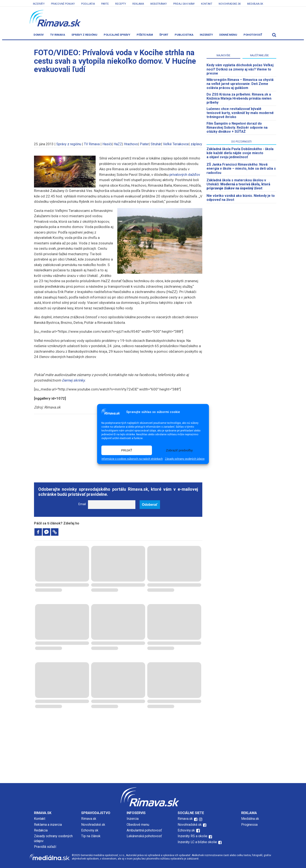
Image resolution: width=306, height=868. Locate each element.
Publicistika (184, 35)
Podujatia (88, 4)
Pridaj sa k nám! (184, 4)
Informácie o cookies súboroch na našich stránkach (132, 459)
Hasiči (107, 144)
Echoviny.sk (90, 830)
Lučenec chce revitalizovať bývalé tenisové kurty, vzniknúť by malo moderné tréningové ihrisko (240, 113)
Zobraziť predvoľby (179, 450)
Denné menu (228, 35)
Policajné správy (117, 35)
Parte (105, 4)
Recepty (121, 4)
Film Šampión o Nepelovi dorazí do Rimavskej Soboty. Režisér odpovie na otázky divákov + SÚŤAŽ (237, 128)
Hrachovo (131, 144)
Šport (164, 35)
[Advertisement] (118, 106)
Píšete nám (145, 35)
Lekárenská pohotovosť (145, 836)
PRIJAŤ (127, 450)
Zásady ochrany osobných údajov (185, 459)
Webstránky (159, 4)
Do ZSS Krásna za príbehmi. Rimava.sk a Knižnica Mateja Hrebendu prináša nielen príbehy (239, 98)
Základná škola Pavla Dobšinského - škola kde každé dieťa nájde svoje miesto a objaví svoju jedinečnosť (240, 153)
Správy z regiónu (84, 35)
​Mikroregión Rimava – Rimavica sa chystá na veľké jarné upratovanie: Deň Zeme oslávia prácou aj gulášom (240, 84)
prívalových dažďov (185, 175)
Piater (144, 144)
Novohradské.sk (93, 825)
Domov (39, 35)
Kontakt (207, 4)
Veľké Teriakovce (176, 144)
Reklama (138, 4)
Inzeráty (39, 4)
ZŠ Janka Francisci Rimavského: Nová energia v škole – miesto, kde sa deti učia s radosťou (241, 168)
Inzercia (133, 819)
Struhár (156, 144)
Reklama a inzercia (48, 825)
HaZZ (118, 144)
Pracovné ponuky (63, 4)
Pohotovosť (253, 35)
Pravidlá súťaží (45, 847)
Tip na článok (91, 836)
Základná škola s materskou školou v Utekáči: (238, 184)
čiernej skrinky (73, 380)
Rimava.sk (89, 819)
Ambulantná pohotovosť (145, 830)
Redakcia (41, 830)
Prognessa (249, 825)
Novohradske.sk (230, 4)
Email (82, 504)
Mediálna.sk (255, 4)
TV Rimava (58, 35)
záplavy (196, 144)
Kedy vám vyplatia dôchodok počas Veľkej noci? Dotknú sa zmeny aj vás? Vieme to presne (240, 69)
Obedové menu (138, 825)
